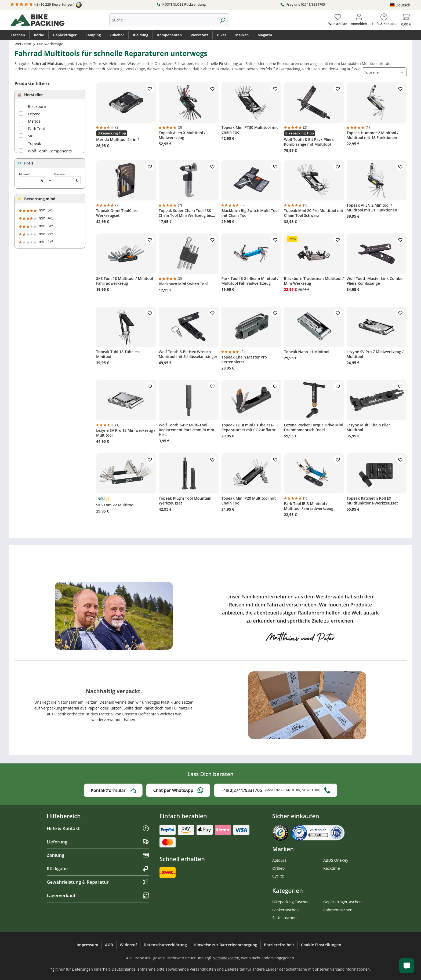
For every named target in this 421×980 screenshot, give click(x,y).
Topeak (35, 143)
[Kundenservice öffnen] (407, 966)
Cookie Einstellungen (321, 945)
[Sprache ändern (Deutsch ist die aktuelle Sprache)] (400, 5)
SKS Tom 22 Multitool (115, 505)
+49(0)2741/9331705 (276, 790)
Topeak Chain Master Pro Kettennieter (244, 360)
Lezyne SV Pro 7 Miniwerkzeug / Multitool (375, 354)
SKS (31, 136)
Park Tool (36, 129)
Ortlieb (278, 868)
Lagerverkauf (98, 895)
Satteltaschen (284, 918)
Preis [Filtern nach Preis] (29, 163)
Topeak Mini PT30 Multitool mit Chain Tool (250, 130)
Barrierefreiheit (279, 945)
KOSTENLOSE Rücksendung (181, 4)
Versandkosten (226, 958)
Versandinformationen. (351, 969)
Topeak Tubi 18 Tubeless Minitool (118, 354)
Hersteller (34, 95)
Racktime (332, 868)
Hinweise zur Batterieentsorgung (225, 945)
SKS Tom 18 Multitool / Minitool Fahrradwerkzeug (125, 281)
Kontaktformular (113, 790)
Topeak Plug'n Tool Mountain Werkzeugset (185, 501)
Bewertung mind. (40, 199)
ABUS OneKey (336, 860)
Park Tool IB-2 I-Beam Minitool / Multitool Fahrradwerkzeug (250, 281)
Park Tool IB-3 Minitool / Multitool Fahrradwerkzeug (309, 506)
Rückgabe (98, 869)
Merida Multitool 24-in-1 (118, 140)
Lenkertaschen (286, 910)
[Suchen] (223, 20)
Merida (34, 121)
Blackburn (37, 106)
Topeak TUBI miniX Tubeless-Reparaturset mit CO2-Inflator (248, 427)
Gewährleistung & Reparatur (98, 882)
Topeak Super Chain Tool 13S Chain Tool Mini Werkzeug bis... (187, 213)
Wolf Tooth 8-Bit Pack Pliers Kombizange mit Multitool (309, 142)
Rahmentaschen (338, 910)
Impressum (87, 945)
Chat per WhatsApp (178, 790)
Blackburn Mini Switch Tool (183, 284)
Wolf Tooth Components (50, 151)
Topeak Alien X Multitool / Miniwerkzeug (182, 135)
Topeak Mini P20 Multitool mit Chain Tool (248, 501)
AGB (109, 945)
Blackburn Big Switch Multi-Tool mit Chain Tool (250, 213)
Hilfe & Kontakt (98, 828)
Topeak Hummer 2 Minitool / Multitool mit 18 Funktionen (373, 135)
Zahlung (98, 855)
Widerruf (128, 945)
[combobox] (163, 20)
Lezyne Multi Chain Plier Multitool (368, 427)
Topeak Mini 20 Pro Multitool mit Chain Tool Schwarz (314, 213)
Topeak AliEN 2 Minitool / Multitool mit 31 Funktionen (372, 208)
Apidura (279, 860)
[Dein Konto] (359, 19)
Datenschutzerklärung (165, 945)
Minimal (33, 178)
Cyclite (278, 876)
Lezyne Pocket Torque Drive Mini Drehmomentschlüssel (314, 427)
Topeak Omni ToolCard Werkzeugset (117, 213)
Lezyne (34, 114)
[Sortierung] (384, 72)
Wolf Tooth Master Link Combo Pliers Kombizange (375, 281)
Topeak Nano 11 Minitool (307, 352)
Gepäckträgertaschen (342, 902)
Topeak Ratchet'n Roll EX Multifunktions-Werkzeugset (372, 501)
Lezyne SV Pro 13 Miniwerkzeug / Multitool (126, 433)
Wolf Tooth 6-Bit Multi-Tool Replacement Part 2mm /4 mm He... (186, 430)
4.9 (46, 5)
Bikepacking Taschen (291, 902)
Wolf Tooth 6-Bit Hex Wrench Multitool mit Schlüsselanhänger (188, 354)
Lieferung (98, 842)
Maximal (67, 178)
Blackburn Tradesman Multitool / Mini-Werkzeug (314, 281)
